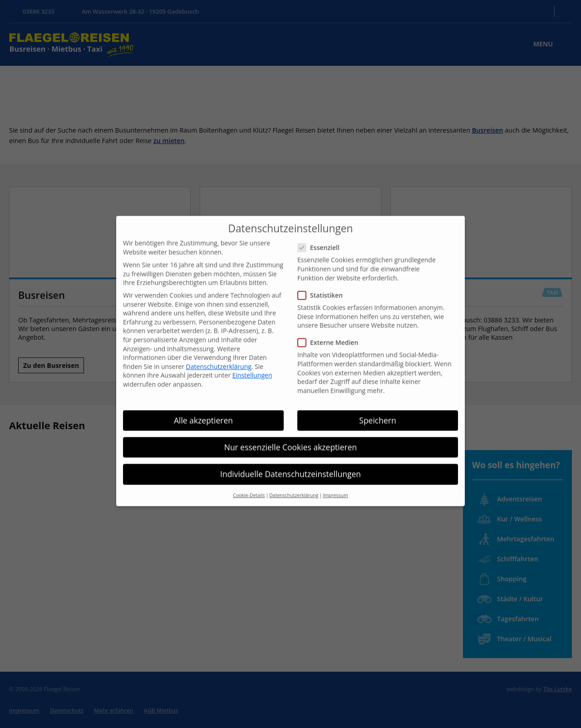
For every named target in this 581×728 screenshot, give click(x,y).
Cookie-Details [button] (249, 481)
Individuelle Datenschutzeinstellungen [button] (290, 460)
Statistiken (323, 281)
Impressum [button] (335, 481)
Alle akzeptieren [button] (203, 406)
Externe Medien (331, 328)
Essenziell (321, 233)
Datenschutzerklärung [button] (294, 481)
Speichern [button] (377, 406)
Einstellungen (252, 361)
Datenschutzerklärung (219, 352)
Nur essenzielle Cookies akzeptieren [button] (291, 433)
